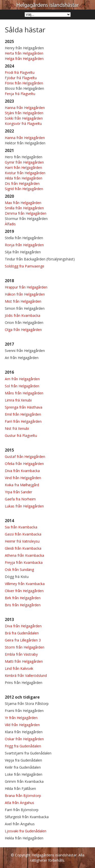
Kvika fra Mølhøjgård (22, 485)
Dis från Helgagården (22, 183)
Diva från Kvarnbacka (22, 471)
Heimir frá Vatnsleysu (22, 541)
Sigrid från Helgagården (24, 189)
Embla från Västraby (21, 654)
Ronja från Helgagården (24, 245)
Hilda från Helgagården (24, 178)
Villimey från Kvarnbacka (25, 584)
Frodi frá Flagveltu (20, 72)
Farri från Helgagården (23, 421)
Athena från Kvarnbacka (24, 555)
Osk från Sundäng (19, 570)
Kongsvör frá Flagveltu (23, 124)
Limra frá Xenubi (18, 400)
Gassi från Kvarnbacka (23, 534)
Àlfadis (10, 224)
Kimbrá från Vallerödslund (26, 675)
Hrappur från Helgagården (26, 287)
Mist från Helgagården (23, 301)
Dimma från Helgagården (26, 213)
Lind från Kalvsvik (19, 668)
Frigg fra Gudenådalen (23, 746)
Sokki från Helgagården (24, 118)
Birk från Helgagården (23, 598)
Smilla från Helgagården (24, 208)
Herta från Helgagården (24, 53)
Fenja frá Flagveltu (20, 94)
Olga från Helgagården (23, 330)
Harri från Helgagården (23, 168)
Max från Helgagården (23, 203)
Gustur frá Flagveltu (21, 436)
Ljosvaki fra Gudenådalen (26, 831)
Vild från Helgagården (22, 725)
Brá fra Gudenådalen (22, 633)
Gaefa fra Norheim (20, 499)
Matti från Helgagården (24, 661)
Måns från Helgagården (24, 393)
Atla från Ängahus (20, 803)
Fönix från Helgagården (24, 83)
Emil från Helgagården (23, 414)
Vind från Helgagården (23, 478)
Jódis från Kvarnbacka (23, 315)
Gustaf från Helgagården (25, 457)
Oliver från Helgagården (24, 591)
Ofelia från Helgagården (24, 464)
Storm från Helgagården (25, 647)
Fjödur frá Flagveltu (21, 78)
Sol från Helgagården (22, 386)
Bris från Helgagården (23, 605)
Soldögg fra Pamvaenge (25, 266)
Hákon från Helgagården (25, 294)
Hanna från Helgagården (25, 108)
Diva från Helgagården (23, 626)
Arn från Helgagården (22, 379)
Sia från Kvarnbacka (21, 527)
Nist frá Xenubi (17, 428)
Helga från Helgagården (24, 59)
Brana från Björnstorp (23, 796)
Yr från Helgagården (21, 718)
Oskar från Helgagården (24, 739)
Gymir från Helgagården (24, 162)
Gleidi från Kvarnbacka (23, 548)
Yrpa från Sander (18, 492)
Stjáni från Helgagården (24, 113)
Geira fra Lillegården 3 (23, 640)
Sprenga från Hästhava (24, 407)
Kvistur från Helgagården (25, 173)
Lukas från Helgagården (24, 506)
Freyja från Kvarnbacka (24, 562)
